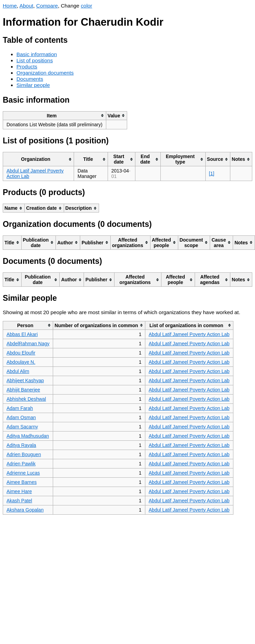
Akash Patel (19, 501)
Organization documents (45, 73)
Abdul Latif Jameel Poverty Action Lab (189, 334)
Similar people (33, 85)
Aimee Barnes (22, 482)
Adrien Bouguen (24, 454)
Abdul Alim (18, 371)
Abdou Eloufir (21, 353)
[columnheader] (55, 115)
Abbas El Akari (22, 334)
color (87, 6)
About (26, 6)
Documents (30, 79)
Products (27, 67)
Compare (47, 6)
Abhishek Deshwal (26, 399)
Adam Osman (21, 417)
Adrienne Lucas (23, 473)
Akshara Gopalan (25, 510)
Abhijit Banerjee (23, 390)
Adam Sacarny (22, 427)
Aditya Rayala (21, 445)
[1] (212, 173)
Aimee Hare (19, 491)
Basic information (37, 54)
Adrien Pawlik (21, 464)
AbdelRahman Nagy (28, 344)
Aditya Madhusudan (28, 436)
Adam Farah (20, 408)
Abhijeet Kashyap (25, 381)
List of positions (35, 60)
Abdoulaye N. (21, 362)
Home (10, 6)
